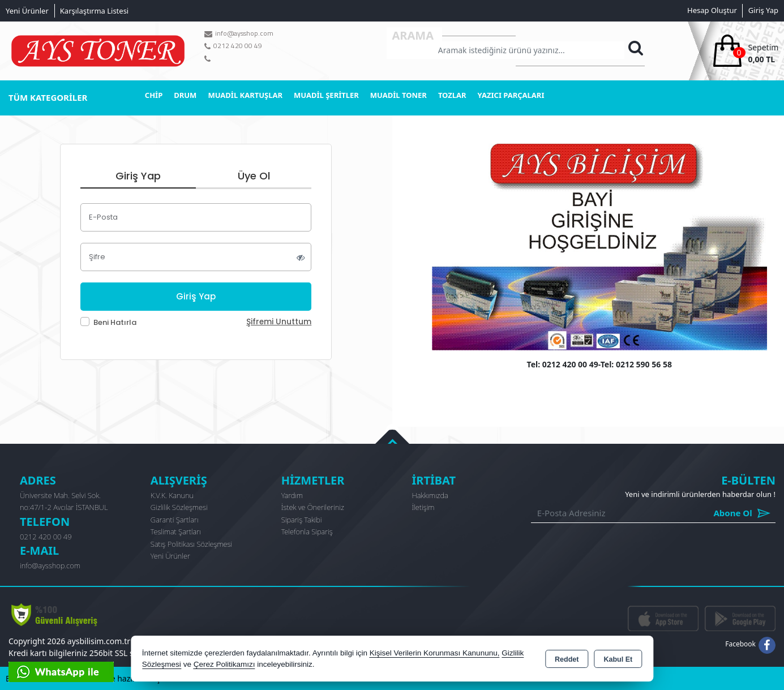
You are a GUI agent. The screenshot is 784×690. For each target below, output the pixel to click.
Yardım (292, 495)
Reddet (567, 659)
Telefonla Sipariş (307, 532)
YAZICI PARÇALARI (511, 95)
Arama (413, 35)
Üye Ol (254, 176)
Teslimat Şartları (176, 532)
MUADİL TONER (399, 95)
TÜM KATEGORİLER (48, 97)
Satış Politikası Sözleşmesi (191, 544)
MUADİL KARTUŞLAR (245, 95)
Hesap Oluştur (712, 10)
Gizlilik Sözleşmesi (179, 507)
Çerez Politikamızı (224, 664)
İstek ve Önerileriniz (313, 507)
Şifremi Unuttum (279, 322)
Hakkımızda (430, 495)
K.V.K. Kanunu (172, 495)
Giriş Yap (763, 10)
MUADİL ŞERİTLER (326, 95)
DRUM (185, 95)
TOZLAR (452, 95)
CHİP (154, 95)
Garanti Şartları (175, 520)
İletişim (423, 507)
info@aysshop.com (50, 565)
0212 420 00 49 (46, 537)
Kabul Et (618, 659)
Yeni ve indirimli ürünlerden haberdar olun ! (700, 494)
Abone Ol (716, 513)
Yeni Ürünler (170, 556)
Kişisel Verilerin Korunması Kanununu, (435, 653)
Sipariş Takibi (302, 520)
